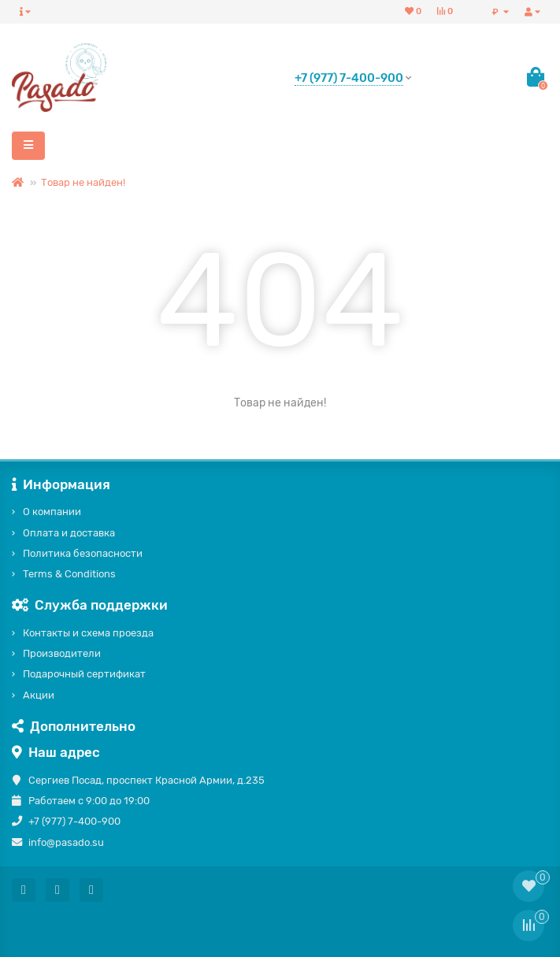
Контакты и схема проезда (88, 633)
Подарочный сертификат (84, 674)
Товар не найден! (83, 182)
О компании (52, 512)
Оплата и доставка (69, 533)
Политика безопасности (83, 553)
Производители (62, 653)
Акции (39, 695)
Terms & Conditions (69, 574)
